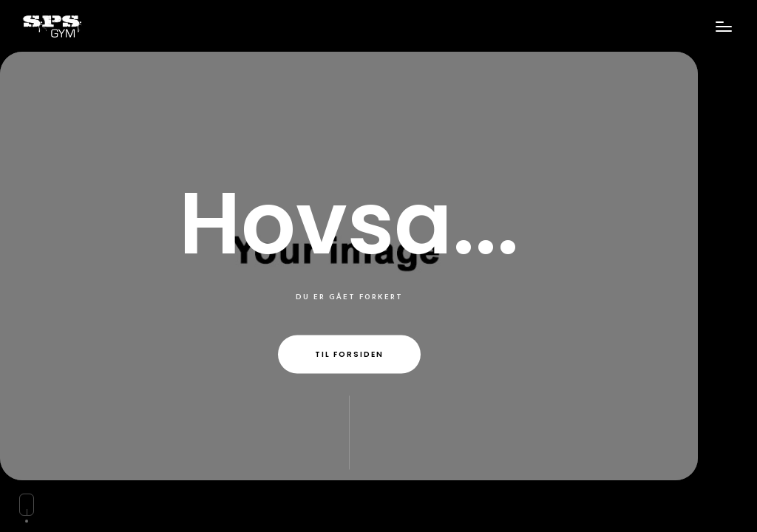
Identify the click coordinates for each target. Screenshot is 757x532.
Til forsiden (349, 354)
